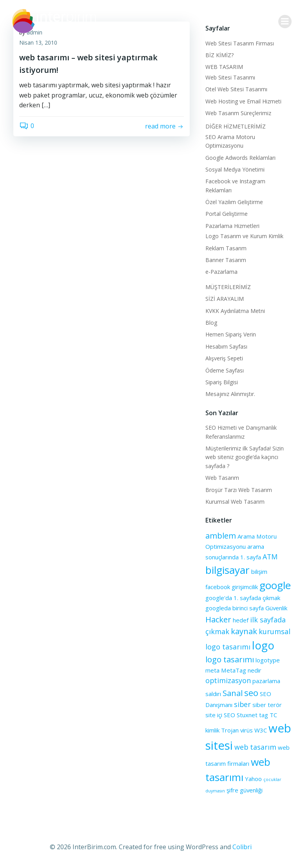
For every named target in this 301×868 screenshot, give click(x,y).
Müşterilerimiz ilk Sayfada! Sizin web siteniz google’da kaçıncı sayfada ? (245, 457)
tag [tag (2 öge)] (264, 715)
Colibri (242, 847)
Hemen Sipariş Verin (231, 334)
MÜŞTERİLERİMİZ (228, 287)
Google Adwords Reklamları (240, 158)
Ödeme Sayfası (225, 370)
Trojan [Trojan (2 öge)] (230, 730)
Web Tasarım (222, 478)
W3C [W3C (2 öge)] (261, 730)
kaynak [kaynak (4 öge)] (244, 631)
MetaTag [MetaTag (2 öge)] (234, 670)
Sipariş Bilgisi (222, 382)
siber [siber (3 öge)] (242, 704)
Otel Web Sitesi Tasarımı (236, 89)
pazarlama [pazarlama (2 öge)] (266, 681)
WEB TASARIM (224, 67)
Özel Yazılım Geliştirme (234, 202)
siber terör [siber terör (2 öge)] (267, 705)
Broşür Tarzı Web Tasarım (239, 490)
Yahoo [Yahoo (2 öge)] (253, 779)
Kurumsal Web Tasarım (235, 502)
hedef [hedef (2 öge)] (241, 620)
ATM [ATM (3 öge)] (270, 557)
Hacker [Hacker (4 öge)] (218, 619)
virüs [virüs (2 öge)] (247, 730)
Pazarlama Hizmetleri (232, 226)
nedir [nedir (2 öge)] (255, 670)
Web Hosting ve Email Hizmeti (243, 101)
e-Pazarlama (221, 272)
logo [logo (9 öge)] (263, 645)
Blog (211, 323)
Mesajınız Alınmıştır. (230, 394)
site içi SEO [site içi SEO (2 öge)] (220, 715)
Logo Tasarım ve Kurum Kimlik (244, 236)
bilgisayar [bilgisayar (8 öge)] (228, 570)
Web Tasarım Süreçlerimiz (238, 113)
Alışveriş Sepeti (224, 358)
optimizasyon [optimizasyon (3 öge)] (228, 680)
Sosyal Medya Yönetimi (235, 169)
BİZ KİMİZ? (219, 55)
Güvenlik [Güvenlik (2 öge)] (276, 608)
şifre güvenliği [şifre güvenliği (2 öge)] (245, 790)
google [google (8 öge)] (275, 585)
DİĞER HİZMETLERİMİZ (236, 126)
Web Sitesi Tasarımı (230, 77)
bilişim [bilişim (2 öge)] (259, 571)
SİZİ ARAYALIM (225, 299)
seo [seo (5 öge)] (251, 693)
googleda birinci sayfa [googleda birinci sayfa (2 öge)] (235, 608)
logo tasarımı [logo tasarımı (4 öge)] (230, 659)
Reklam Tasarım (226, 248)
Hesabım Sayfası (226, 346)
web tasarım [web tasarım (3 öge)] (255, 747)
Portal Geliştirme (227, 214)
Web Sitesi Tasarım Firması (240, 43)
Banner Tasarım (226, 260)
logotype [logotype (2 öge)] (268, 660)
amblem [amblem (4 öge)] (221, 535)
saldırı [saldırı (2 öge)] (213, 694)
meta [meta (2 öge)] (212, 670)
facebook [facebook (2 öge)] (218, 587)
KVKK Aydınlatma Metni (235, 311)
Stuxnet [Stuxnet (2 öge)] (247, 715)
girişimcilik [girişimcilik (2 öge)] (245, 587)
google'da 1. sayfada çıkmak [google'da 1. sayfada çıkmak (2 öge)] (243, 598)
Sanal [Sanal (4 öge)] (233, 693)
